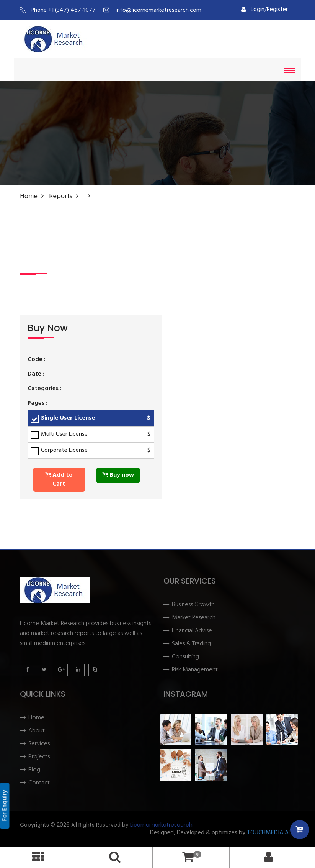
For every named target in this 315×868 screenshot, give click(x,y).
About (37, 731)
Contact (39, 783)
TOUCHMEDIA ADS (271, 833)
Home (29, 196)
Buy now (118, 475)
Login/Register (264, 10)
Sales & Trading (191, 644)
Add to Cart (59, 480)
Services (39, 744)
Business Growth (193, 605)
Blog (34, 770)
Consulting (185, 657)
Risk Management (195, 670)
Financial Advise (192, 631)
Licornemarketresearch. (162, 825)
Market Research (194, 618)
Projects (39, 757)
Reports (61, 196)
